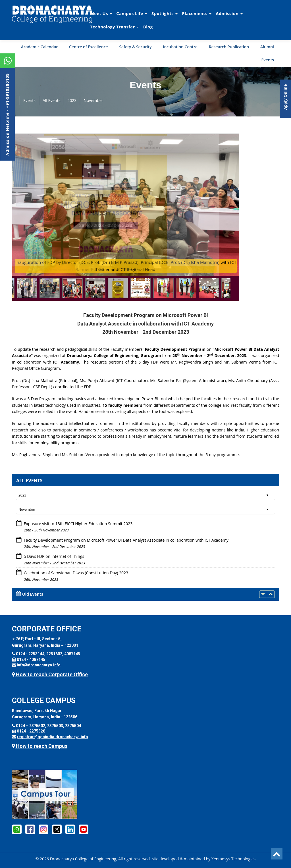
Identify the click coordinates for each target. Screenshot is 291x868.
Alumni (267, 47)
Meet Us (101, 13)
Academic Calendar (40, 47)
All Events (51, 100)
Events (268, 60)
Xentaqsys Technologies (233, 859)
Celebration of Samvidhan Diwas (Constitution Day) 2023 (76, 573)
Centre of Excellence (89, 47)
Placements (197, 13)
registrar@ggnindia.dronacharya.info (52, 737)
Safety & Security (135, 47)
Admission (229, 13)
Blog (148, 27)
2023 (72, 100)
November (93, 100)
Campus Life (132, 13)
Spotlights (165, 13)
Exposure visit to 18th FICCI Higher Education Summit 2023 (78, 524)
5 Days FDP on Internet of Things (54, 556)
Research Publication (229, 47)
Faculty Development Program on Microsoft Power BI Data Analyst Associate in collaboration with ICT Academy (126, 540)
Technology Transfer (115, 27)
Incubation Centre (180, 47)
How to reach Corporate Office (50, 674)
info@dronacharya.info (39, 665)
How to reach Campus (40, 746)
